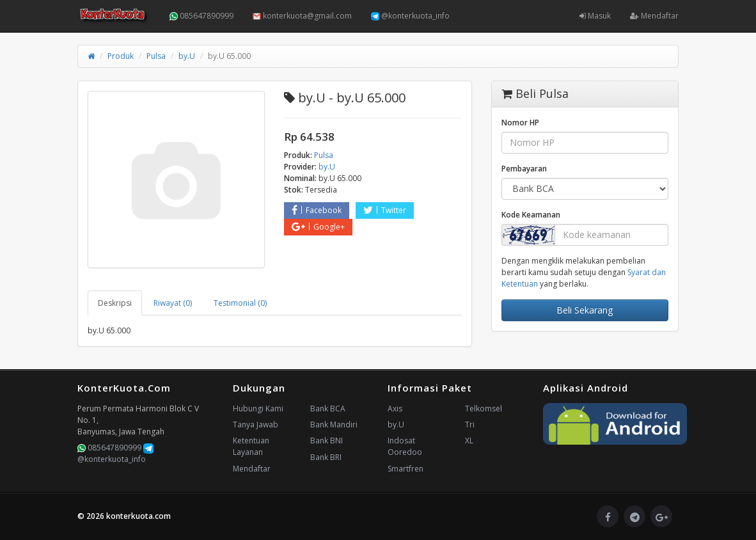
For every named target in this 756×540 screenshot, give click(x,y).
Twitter (385, 210)
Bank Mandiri (334, 425)
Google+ (318, 227)
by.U (187, 56)
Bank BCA (328, 409)
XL (469, 441)
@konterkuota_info (410, 16)
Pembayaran (524, 169)
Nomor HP (520, 123)
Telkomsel (484, 409)
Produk (121, 56)
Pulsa (156, 56)
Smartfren (406, 469)
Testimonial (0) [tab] (240, 303)
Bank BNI (327, 441)
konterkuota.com (138, 516)
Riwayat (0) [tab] (173, 303)
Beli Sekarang (585, 310)
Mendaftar (654, 16)
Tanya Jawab (256, 425)
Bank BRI (326, 457)
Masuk (595, 16)
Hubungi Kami (258, 409)
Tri (470, 425)
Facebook (317, 210)
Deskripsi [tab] (115, 303)
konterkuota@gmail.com (302, 16)
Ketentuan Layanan (251, 446)
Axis (395, 409)
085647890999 (201, 16)
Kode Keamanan (531, 215)
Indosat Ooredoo (405, 446)
